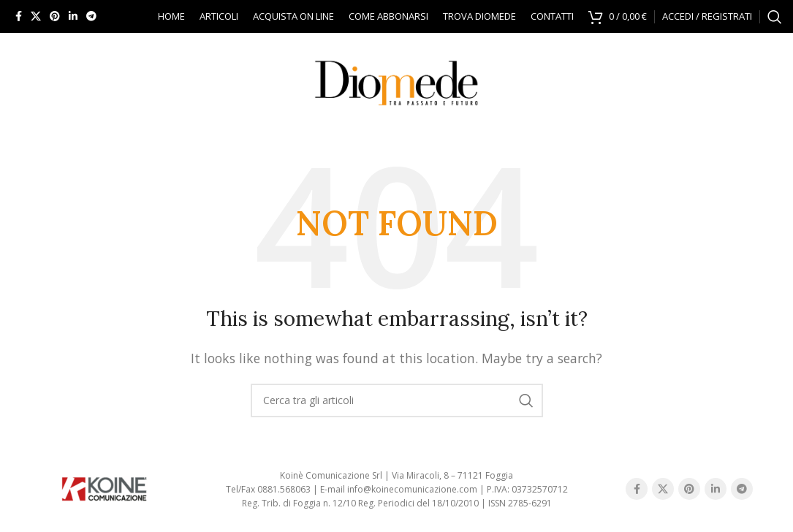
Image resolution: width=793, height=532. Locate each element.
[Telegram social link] (91, 16)
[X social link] (36, 16)
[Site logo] (397, 79)
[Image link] (104, 488)
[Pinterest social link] (55, 16)
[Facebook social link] (19, 16)
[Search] (775, 17)
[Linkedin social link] (73, 16)
